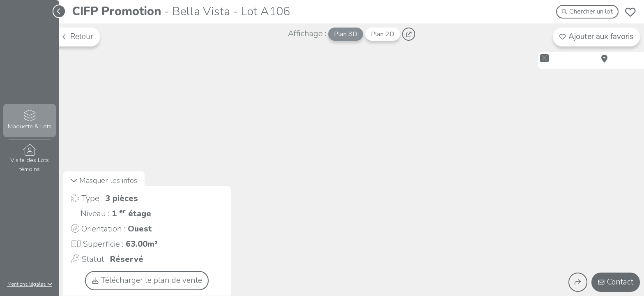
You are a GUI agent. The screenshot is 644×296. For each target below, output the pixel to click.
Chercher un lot (588, 12)
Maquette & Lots (29, 120)
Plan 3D (346, 34)
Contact (616, 282)
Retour (77, 37)
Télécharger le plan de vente (147, 280)
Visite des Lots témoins (29, 159)
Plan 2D (383, 34)
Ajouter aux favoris (596, 37)
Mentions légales (30, 284)
